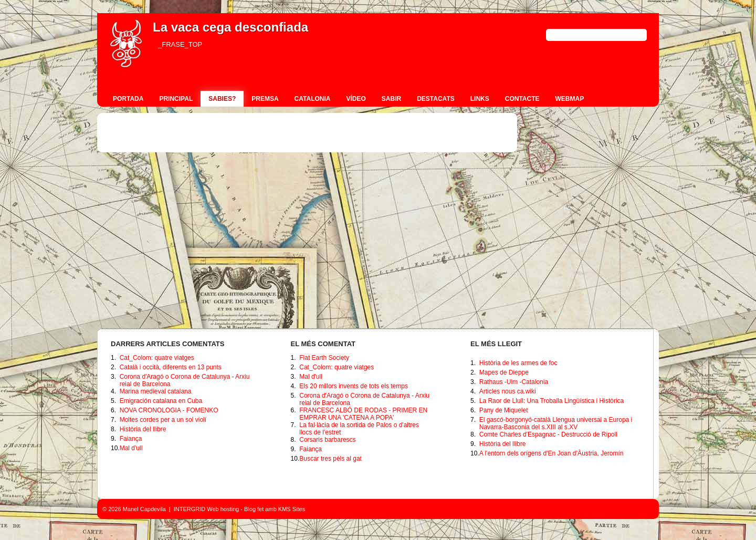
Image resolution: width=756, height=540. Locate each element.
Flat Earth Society (324, 358)
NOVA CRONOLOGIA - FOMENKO (169, 410)
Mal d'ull (131, 448)
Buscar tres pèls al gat (330, 459)
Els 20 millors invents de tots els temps (354, 386)
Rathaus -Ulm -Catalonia (514, 382)
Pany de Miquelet (504, 410)
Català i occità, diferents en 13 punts (171, 367)
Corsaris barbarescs (327, 440)
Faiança (131, 439)
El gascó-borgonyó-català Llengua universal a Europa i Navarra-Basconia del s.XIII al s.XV (556, 423)
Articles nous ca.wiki (508, 391)
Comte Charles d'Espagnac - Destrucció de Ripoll (548, 434)
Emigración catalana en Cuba (161, 401)
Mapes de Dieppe (504, 372)
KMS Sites (292, 509)
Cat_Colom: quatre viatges (157, 358)
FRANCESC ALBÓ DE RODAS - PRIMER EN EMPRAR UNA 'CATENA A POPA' (363, 414)
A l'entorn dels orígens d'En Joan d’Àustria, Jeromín (552, 453)
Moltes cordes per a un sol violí (163, 420)
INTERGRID (190, 509)
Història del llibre (143, 429)
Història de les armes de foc (518, 363)
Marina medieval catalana (156, 391)
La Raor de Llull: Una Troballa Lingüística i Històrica (552, 401)
